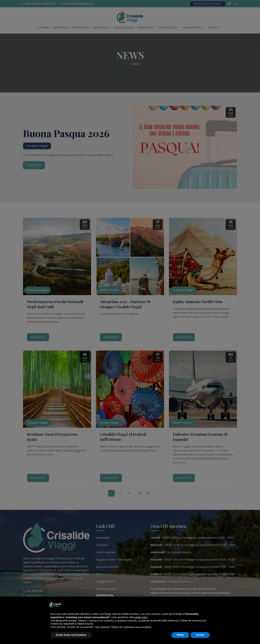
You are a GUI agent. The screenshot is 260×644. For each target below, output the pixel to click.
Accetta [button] (200, 635)
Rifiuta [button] (180, 635)
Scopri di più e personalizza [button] (71, 635)
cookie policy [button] (141, 617)
